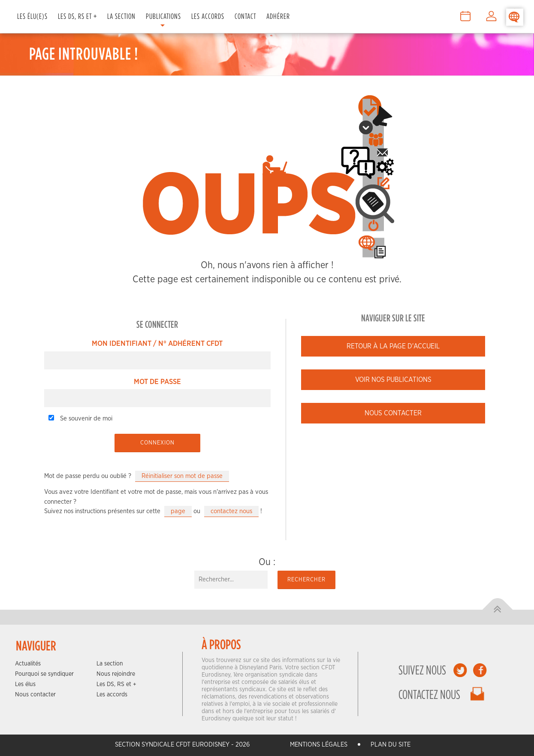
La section (110, 664)
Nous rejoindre (116, 674)
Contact (245, 16)
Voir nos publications (393, 380)
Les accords (112, 695)
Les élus (25, 684)
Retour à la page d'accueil (393, 346)
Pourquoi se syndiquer (44, 674)
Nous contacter (393, 413)
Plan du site (391, 745)
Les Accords (208, 16)
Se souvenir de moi (80, 418)
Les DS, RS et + (77, 16)
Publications (163, 16)
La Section (121, 16)
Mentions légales (319, 745)
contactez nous (231, 511)
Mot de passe (157, 382)
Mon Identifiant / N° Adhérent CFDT (157, 343)
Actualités (28, 664)
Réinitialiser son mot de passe (182, 476)
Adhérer (278, 16)
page (178, 511)
